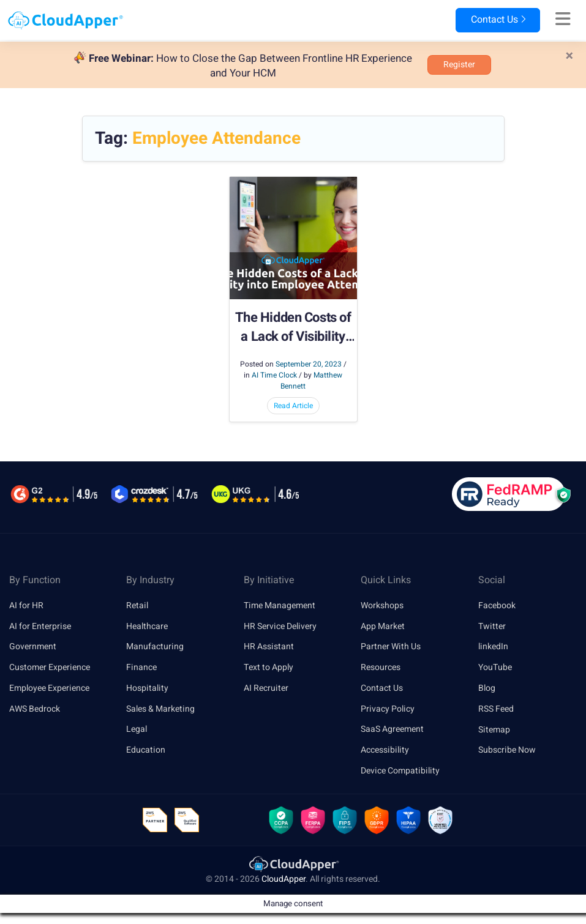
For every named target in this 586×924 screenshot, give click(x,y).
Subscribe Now (507, 750)
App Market (383, 626)
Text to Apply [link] (269, 667)
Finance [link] (141, 667)
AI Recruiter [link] (266, 688)
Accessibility (385, 750)
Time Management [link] (280, 605)
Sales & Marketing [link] (160, 709)
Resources (381, 667)
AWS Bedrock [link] (35, 709)
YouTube (495, 667)
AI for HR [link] (26, 605)
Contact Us (498, 20)
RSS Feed (496, 709)
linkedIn (493, 646)
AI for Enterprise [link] (40, 626)
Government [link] (33, 646)
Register (459, 65)
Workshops (382, 605)
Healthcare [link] (147, 626)
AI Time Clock (274, 375)
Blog (487, 688)
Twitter (492, 626)
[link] (293, 864)
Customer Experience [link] (50, 667)
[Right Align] (563, 20)
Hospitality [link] (147, 688)
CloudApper (284, 880)
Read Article (293, 406)
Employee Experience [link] (49, 688)
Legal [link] (137, 730)
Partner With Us (391, 646)
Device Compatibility (400, 771)
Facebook (497, 605)
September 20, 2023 (309, 364)
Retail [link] (137, 605)
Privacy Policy (388, 709)
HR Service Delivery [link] (280, 626)
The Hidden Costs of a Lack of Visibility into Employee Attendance (293, 327)
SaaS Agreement (392, 730)
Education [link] (146, 750)
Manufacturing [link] (155, 646)
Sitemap (494, 730)
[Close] (569, 56)
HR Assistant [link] (269, 646)
